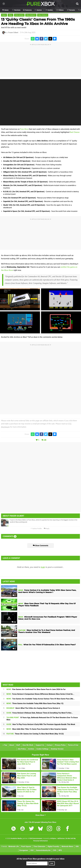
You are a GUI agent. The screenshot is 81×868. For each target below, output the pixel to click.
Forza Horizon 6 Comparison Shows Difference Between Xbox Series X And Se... (40, 694)
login (43, 567)
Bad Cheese (75, 132)
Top (5, 745)
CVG (55, 850)
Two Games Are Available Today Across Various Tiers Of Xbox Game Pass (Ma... (41, 699)
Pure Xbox (24, 129)
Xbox (10, 15)
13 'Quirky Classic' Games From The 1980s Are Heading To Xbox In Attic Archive (38, 22)
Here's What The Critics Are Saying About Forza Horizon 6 (33, 708)
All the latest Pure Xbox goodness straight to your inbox (40, 859)
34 (14, 609)
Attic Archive (19, 15)
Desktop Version (57, 749)
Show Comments (41, 546)
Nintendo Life (14, 846)
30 (14, 622)
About (12, 745)
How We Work (28, 745)
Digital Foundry (53, 846)
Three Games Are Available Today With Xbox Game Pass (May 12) (35, 703)
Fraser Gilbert (13, 33)
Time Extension (39, 846)
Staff (18, 745)
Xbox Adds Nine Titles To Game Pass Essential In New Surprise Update (37, 729)
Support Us (40, 745)
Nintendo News (67, 846)
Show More (41, 815)
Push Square (26, 846)
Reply (47, 529)
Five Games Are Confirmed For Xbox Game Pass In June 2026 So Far (36, 689)
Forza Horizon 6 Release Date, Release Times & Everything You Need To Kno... (40, 713)
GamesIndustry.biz (43, 850)
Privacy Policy (60, 745)
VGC (32, 850)
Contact (50, 745)
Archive (31, 749)
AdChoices (61, 838)
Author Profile (36, 529)
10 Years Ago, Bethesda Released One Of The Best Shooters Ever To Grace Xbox (42, 719)
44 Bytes (53, 838)
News (4, 15)
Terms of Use (73, 745)
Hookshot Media (16, 838)
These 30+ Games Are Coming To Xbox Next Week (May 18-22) (35, 734)
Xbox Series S (43, 15)
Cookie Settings (42, 749)
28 (45, 440)
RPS (60, 850)
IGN (77, 846)
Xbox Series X (31, 15)
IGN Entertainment (36, 838)
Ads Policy (22, 749)
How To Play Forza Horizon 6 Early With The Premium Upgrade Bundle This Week (41, 724)
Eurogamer (24, 850)
